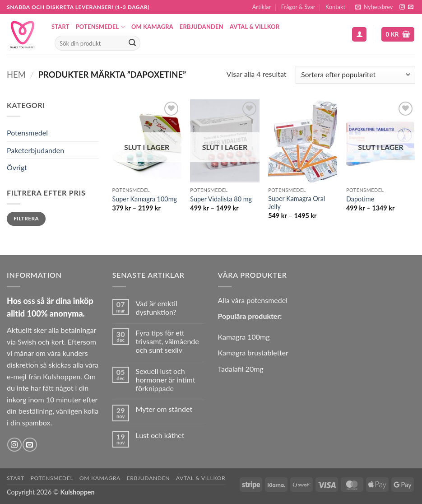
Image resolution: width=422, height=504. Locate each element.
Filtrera (26, 218)
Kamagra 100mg (244, 337)
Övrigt (17, 167)
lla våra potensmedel (255, 300)
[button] (374, 7)
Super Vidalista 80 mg (221, 199)
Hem (16, 75)
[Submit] (132, 43)
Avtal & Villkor (255, 27)
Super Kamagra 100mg (145, 199)
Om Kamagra (152, 27)
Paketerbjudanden (35, 150)
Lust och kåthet (160, 435)
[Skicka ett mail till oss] (411, 7)
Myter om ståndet (164, 409)
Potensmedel (100, 27)
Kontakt (335, 7)
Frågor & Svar (298, 7)
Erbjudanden (202, 27)
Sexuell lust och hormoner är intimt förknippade (166, 380)
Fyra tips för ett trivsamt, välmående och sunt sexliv (167, 341)
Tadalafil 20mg (241, 369)
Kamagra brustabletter (253, 352)
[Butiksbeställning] (355, 75)
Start (60, 27)
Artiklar (262, 7)
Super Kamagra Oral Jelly (297, 203)
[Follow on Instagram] (402, 7)
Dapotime (360, 199)
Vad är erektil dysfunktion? (157, 308)
